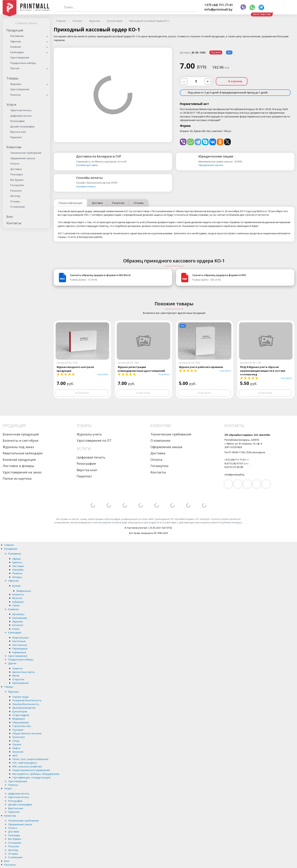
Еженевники (20, 618)
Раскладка (17, 174)
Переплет (16, 137)
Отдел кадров (21, 715)
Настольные (20, 645)
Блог (10, 217)
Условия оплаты (86, 186)
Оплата (15, 164)
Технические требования (26, 153)
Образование (21, 722)
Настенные (19, 641)
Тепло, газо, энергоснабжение (30, 759)
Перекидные (20, 648)
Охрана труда (20, 697)
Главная (9, 545)
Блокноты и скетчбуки (21, 440)
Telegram (261, 7)
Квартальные (20, 638)
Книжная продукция (19, 460)
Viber (243, 7)
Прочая (15, 68)
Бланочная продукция (21, 434)
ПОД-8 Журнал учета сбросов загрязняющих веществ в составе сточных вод (263, 371)
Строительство (22, 726)
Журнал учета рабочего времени (201, 367)
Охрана (17, 744)
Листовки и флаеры (18, 466)
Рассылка (16, 191)
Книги (16, 629)
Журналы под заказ (18, 447)
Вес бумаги (17, 180)
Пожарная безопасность (27, 700)
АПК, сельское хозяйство (27, 766)
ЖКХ (15, 756)
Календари (17, 52)
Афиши (16, 559)
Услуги (11, 105)
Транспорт (19, 737)
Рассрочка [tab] (118, 203)
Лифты (16, 748)
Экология (18, 752)
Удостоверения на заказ (22, 472)
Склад (16, 741)
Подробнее (82, 393)
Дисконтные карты (24, 672)
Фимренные (24, 591)
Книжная (16, 47)
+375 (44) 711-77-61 (219, 5)
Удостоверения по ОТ (94, 440)
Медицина (19, 719)
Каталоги (18, 625)
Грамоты (18, 668)
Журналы (16, 84)
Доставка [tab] (97, 203)
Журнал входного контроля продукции (75, 369)
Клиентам (14, 147)
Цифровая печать (21, 116)
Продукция (15, 30)
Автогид (15, 196)
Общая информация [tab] (70, 203)
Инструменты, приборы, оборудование (36, 774)
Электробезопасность (26, 704)
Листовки (18, 566)
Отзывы (15, 201)
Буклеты (17, 562)
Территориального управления (31, 770)
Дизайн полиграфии (22, 126)
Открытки (18, 679)
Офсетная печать (21, 110)
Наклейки (18, 570)
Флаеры (17, 577)
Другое (12, 663)
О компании (18, 207)
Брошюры (18, 614)
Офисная (16, 41)
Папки (16, 605)
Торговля (18, 730)
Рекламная (17, 36)
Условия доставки (87, 165)
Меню (16, 676)
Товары (12, 78)
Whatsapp (252, 7)
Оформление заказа (23, 158)
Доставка (16, 169)
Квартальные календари (23, 453)
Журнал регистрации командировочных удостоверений (141, 369)
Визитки (17, 598)
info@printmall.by (218, 9)
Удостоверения (20, 57)
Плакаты (16, 95)
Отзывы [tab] (139, 203)
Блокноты (18, 594)
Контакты (14, 223)
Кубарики (18, 602)
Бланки (16, 586)
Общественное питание (27, 733)
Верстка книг (18, 132)
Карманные (19, 652)
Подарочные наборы (23, 63)
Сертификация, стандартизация (31, 777)
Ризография (17, 121)
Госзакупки (17, 185)
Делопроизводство (24, 708)
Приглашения (20, 683)
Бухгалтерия (20, 711)
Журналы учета (89, 434)
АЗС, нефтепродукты (25, 763)
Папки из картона (17, 478)
